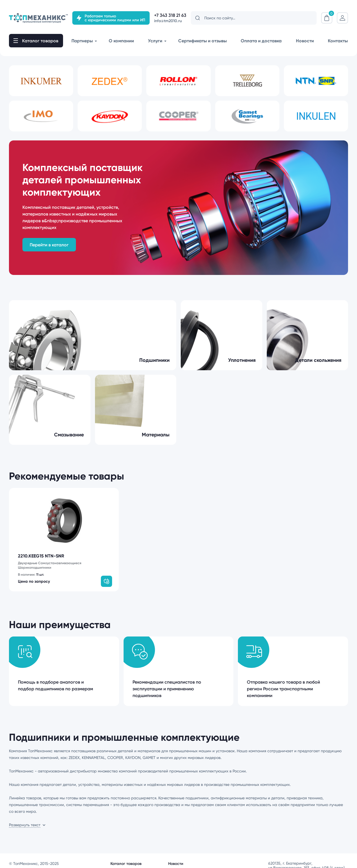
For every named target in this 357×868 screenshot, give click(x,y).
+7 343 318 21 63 (170, 15)
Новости (176, 859)
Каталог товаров (126, 859)
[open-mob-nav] (36, 41)
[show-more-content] (27, 820)
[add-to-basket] (106, 577)
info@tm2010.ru (168, 21)
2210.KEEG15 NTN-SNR (41, 556)
